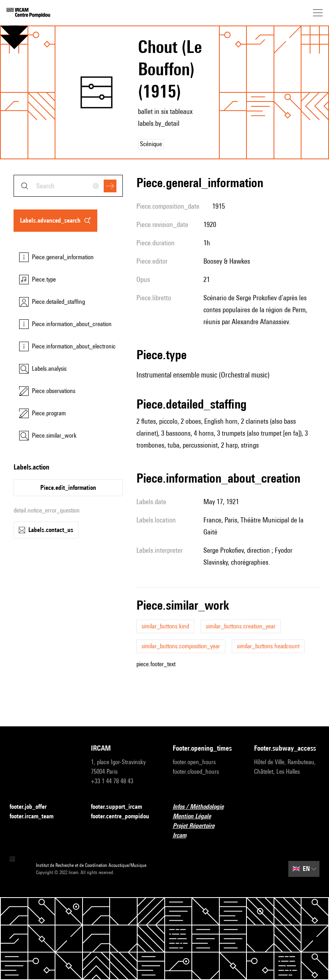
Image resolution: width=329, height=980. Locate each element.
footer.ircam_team (36, 817)
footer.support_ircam (121, 807)
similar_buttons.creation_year (241, 626)
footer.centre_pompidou (124, 817)
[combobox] (68, 186)
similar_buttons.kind (165, 626)
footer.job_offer (33, 807)
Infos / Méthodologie (203, 807)
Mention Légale (197, 817)
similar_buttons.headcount (268, 646)
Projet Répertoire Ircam (205, 830)
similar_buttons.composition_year (181, 646)
